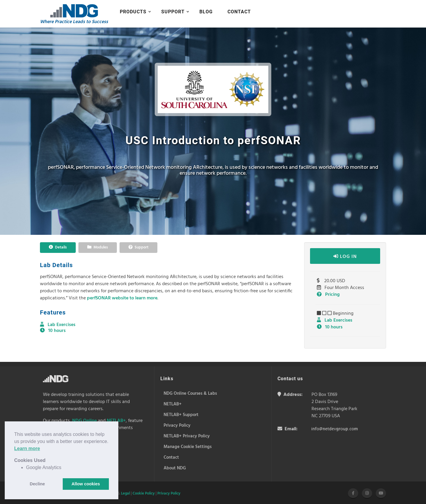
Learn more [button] (27, 448)
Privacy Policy (169, 493)
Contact (239, 12)
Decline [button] (37, 484)
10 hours (330, 327)
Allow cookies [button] (86, 484)
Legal (125, 493)
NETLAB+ (116, 421)
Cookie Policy (144, 493)
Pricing (328, 295)
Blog (206, 12)
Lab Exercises (335, 320)
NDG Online (84, 421)
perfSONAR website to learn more (122, 298)
